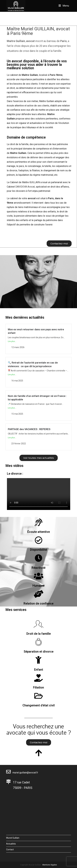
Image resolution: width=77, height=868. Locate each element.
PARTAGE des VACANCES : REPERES (29, 429)
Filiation (38, 687)
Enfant (39, 670)
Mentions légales (50, 865)
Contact (10, 850)
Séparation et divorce (39, 652)
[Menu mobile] (64, 6)
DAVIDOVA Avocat (25, 187)
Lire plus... (12, 341)
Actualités (11, 844)
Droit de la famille (39, 634)
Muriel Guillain (13, 838)
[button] (59, 244)
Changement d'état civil (39, 705)
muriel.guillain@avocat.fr (22, 773)
